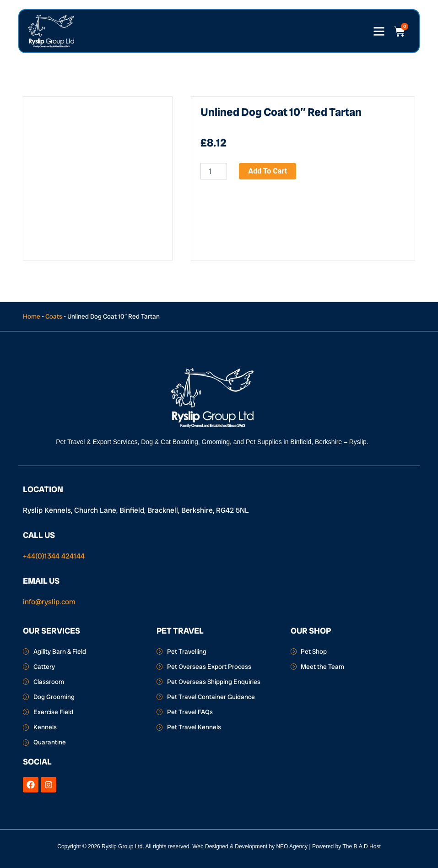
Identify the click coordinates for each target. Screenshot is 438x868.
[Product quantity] (214, 171)
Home (32, 316)
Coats (54, 316)
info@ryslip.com (49, 602)
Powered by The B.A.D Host (346, 846)
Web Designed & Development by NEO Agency (250, 846)
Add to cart (268, 171)
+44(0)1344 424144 (54, 556)
